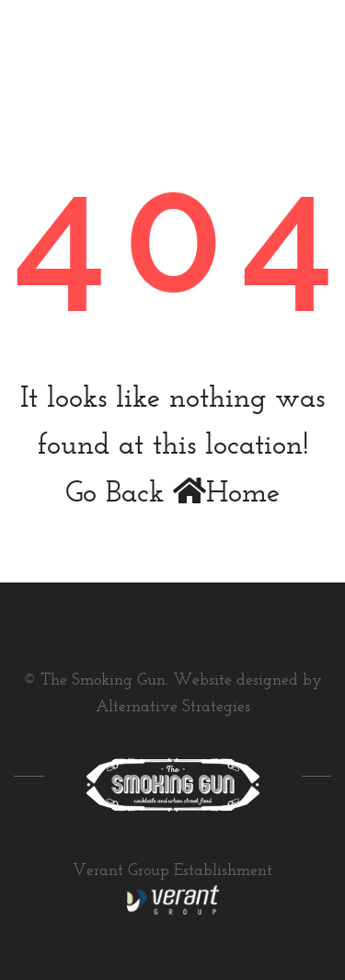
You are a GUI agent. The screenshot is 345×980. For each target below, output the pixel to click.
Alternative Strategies (173, 708)
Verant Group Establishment (172, 871)
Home (226, 495)
